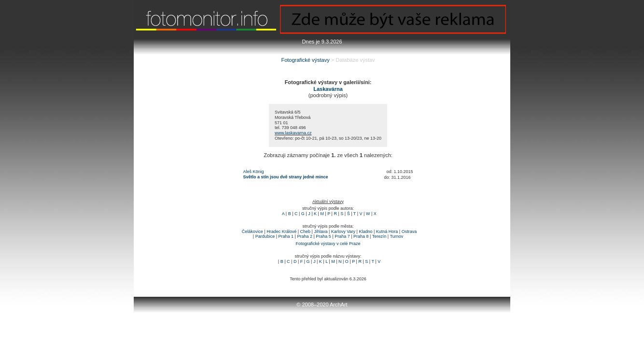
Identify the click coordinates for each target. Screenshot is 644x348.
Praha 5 (323, 236)
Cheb (306, 232)
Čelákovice (252, 232)
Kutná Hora (387, 232)
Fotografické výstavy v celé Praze (328, 244)
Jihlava (321, 232)
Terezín (379, 236)
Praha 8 (361, 236)
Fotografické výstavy (305, 60)
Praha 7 (342, 236)
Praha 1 (286, 236)
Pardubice (265, 236)
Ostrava (409, 232)
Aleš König (254, 172)
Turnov (396, 236)
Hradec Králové (281, 232)
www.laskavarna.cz (293, 133)
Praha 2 (305, 236)
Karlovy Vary (343, 232)
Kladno (365, 232)
